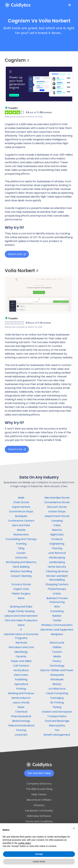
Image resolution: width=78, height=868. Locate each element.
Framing (21, 544)
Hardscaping (57, 558)
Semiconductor (21, 698)
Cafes (57, 525)
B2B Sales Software (39, 816)
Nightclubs (57, 535)
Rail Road (21, 643)
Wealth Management (57, 735)
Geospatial (57, 675)
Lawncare (21, 558)
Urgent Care (21, 589)
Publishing (21, 679)
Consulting (57, 611)
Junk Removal (57, 553)
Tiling (21, 548)
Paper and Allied (21, 661)
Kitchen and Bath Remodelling (57, 578)
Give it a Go (17, 254)
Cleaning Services (57, 571)
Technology (57, 666)
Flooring (57, 548)
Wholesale (57, 679)
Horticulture (21, 670)
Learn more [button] (39, 861)
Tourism (57, 652)
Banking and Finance (21, 693)
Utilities (57, 647)
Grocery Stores (21, 584)
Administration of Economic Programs (21, 636)
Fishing (57, 707)
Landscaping (57, 562)
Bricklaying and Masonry (21, 562)
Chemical (21, 712)
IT (21, 630)
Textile (57, 620)
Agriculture (21, 684)
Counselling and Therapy (21, 539)
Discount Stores (57, 507)
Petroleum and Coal (21, 647)
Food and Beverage (57, 721)
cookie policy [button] (24, 843)
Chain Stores (21, 502)
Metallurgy (21, 652)
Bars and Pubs (21, 525)
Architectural (57, 689)
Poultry (57, 661)
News (21, 598)
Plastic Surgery (21, 594)
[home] (18, 5)
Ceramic (21, 656)
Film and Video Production (21, 620)
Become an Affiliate (39, 800)
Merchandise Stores (57, 498)
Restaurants (21, 535)
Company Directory (39, 784)
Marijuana (57, 634)
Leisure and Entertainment (21, 616)
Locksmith (21, 735)
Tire (57, 730)
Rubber (57, 616)
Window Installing (21, 571)
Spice (21, 625)
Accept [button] (39, 854)
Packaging (57, 698)
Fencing (21, 730)
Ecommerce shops (21, 511)
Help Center (39, 794)
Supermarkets (21, 507)
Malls (21, 498)
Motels (21, 530)
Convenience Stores (57, 502)
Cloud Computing (57, 693)
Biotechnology (21, 721)
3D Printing (57, 702)
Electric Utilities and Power (57, 670)
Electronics (21, 675)
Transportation (57, 716)
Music (21, 707)
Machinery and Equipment (57, 630)
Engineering (57, 544)
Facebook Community (39, 811)
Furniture (57, 539)
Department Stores (57, 516)
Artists (57, 594)
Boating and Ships (21, 607)
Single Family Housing (21, 611)
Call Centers (21, 666)
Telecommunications (21, 726)
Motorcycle (57, 643)
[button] (70, 5)
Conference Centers (21, 521)
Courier (21, 553)
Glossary (39, 805)
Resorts (57, 530)
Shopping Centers (57, 584)
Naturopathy (57, 726)
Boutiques (21, 516)
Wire (57, 607)
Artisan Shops (57, 511)
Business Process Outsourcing (57, 600)
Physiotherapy (57, 589)
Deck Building (21, 567)
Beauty (57, 684)
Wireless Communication (57, 625)
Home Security (57, 567)
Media (57, 656)
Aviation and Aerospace (57, 712)
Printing (21, 689)
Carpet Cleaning (21, 576)
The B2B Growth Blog (39, 789)
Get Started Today (39, 773)
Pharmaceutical (21, 716)
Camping (57, 521)
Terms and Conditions (39, 821)
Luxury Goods (21, 702)
